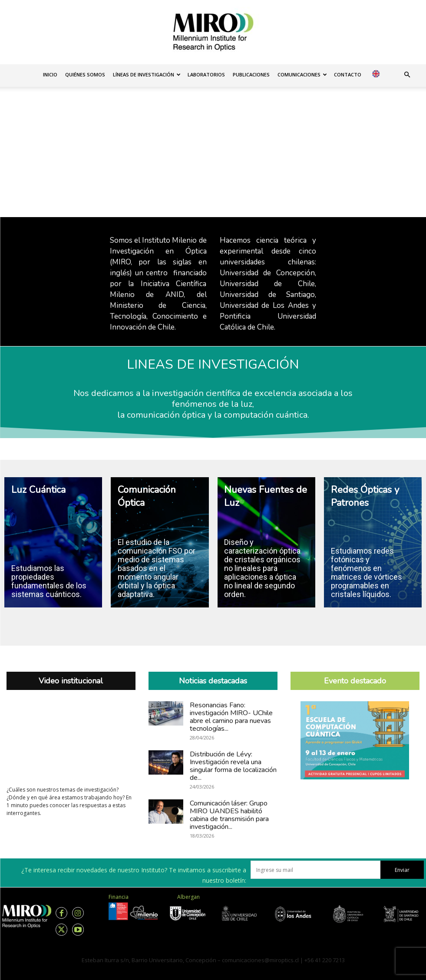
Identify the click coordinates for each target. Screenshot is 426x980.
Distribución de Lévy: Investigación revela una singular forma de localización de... (233, 766)
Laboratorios (206, 74)
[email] (315, 870)
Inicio (50, 74)
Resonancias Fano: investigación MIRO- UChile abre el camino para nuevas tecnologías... (231, 717)
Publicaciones (251, 74)
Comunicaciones (302, 74)
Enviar (402, 870)
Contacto (348, 74)
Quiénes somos (85, 74)
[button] (407, 75)
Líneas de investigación (147, 74)
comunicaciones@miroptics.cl (260, 960)
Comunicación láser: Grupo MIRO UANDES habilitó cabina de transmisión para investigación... (229, 815)
